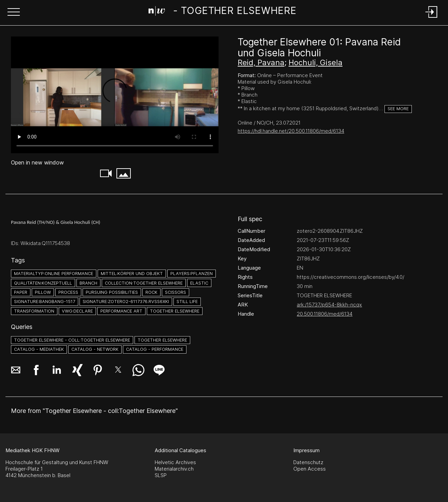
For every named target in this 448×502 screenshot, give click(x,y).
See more (398, 109)
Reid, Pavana (261, 62)
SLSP (161, 475)
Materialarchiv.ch (174, 469)
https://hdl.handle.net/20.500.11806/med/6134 (291, 131)
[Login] (432, 18)
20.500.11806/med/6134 (325, 314)
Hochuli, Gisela (316, 62)
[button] (14, 13)
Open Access (310, 469)
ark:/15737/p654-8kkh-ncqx (329, 305)
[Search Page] (223, 12)
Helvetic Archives (175, 462)
